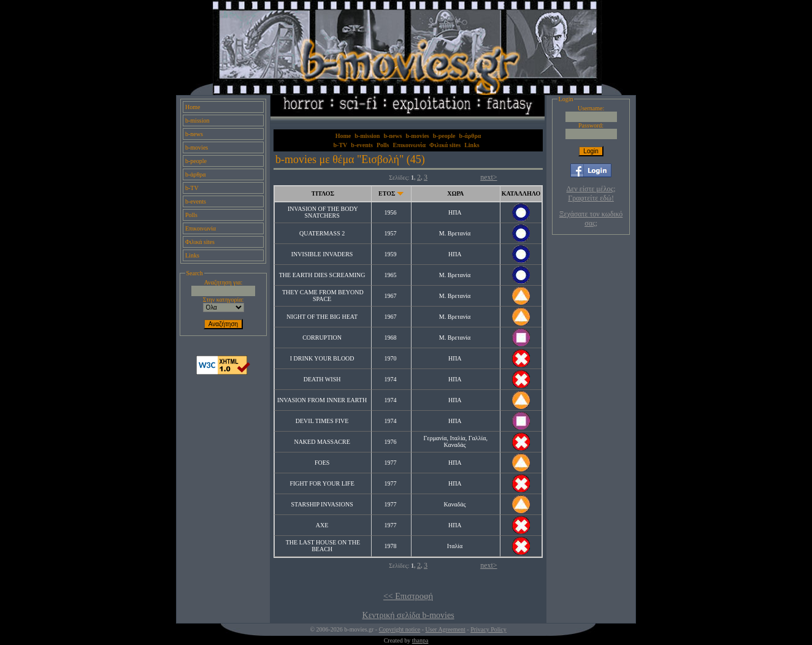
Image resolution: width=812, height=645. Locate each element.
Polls (191, 215)
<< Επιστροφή (408, 596)
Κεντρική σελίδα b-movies (408, 615)
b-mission (197, 120)
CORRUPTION (322, 338)
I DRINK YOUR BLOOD (322, 358)
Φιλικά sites (200, 242)
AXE (322, 525)
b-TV (192, 188)
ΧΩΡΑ (455, 193)
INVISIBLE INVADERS (322, 254)
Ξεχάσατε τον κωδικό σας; (591, 219)
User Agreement (446, 629)
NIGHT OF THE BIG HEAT (322, 317)
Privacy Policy (488, 629)
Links (192, 255)
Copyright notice (400, 629)
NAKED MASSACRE (322, 442)
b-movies (197, 147)
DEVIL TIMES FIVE (322, 421)
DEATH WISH (322, 379)
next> (488, 177)
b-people (196, 161)
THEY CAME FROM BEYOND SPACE (323, 296)
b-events (196, 201)
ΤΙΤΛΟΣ (323, 193)
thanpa (420, 640)
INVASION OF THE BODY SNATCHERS (323, 212)
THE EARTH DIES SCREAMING (322, 275)
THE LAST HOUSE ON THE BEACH (323, 546)
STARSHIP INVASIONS (322, 504)
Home (193, 107)
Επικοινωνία (201, 228)
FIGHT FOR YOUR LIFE (322, 483)
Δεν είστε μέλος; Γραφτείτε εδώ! (591, 193)
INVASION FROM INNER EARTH (322, 400)
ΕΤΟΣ (387, 193)
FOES (322, 463)
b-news (194, 134)
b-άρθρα (196, 174)
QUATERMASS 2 (322, 233)
